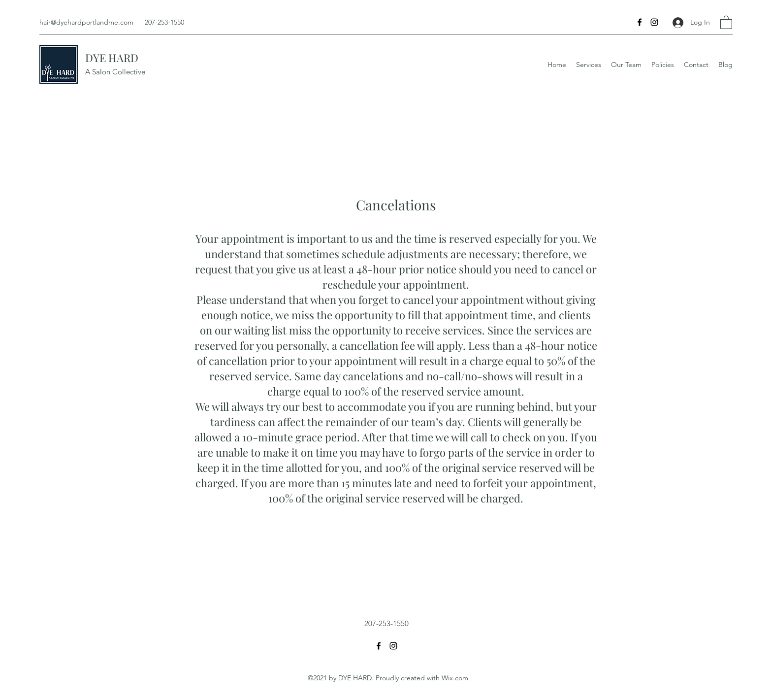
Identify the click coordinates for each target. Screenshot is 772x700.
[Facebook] (640, 22)
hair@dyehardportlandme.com (86, 22)
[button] (726, 22)
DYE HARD (112, 58)
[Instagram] (654, 22)
